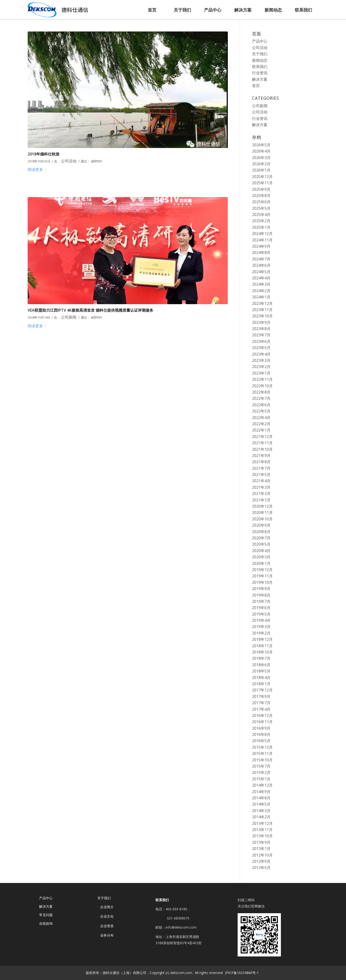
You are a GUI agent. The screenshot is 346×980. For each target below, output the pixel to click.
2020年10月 (262, 519)
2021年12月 (262, 437)
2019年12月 (262, 570)
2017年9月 (261, 696)
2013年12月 (262, 823)
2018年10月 (262, 652)
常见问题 (46, 915)
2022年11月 (262, 379)
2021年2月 (261, 493)
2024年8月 (261, 253)
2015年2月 (261, 772)
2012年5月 (261, 868)
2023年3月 (261, 360)
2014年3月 (261, 811)
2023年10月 (262, 316)
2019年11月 (262, 576)
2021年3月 (261, 487)
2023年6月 (261, 341)
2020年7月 (261, 538)
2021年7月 (261, 468)
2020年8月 (261, 532)
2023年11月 (262, 310)
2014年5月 (261, 804)
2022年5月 (261, 411)
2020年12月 (262, 506)
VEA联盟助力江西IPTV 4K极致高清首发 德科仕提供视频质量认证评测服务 (90, 310)
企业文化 (107, 916)
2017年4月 (261, 709)
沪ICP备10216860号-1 (242, 973)
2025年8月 (261, 196)
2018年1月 (261, 684)
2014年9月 (261, 792)
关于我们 (260, 54)
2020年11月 (262, 512)
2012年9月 (261, 861)
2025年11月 (262, 183)
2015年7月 (261, 766)
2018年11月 (262, 646)
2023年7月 (261, 335)
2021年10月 (262, 449)
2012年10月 (262, 855)
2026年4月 (261, 151)
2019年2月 (261, 633)
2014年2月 (261, 817)
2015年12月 (262, 747)
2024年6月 (261, 265)
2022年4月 (261, 418)
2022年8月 (261, 392)
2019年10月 (262, 582)
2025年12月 (262, 177)
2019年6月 (261, 608)
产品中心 (260, 41)
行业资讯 (260, 73)
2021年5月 (261, 475)
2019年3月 (261, 627)
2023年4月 (261, 354)
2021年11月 (262, 443)
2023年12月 (262, 303)
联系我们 (260, 67)
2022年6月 (261, 405)
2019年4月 (261, 620)
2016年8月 (261, 734)
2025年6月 (261, 202)
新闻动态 (260, 60)
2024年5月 (261, 272)
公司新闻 (69, 317)
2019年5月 (261, 614)
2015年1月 (261, 779)
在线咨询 (46, 923)
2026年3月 (261, 158)
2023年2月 (261, 367)
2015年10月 (262, 760)
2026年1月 (261, 170)
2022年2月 (261, 424)
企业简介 (107, 907)
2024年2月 (261, 291)
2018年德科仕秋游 (43, 154)
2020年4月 (261, 551)
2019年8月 (261, 595)
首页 (256, 86)
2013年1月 (261, 849)
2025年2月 (261, 221)
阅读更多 (38, 169)
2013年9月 (261, 842)
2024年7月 (261, 259)
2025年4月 (261, 215)
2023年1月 (261, 373)
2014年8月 (261, 798)
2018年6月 (261, 665)
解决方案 (260, 79)
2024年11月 (262, 240)
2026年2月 (261, 164)
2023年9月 (261, 322)
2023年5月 (261, 348)
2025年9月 (261, 189)
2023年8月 (261, 329)
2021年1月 (261, 500)
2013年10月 (262, 836)
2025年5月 (261, 208)
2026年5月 (261, 145)
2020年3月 (261, 557)
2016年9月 (261, 728)
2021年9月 (261, 456)
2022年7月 (261, 398)
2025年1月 (261, 227)
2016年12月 (262, 715)
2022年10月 (262, 386)
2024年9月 (261, 246)
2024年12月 (262, 234)
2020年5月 (261, 544)
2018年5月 (261, 671)
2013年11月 (262, 830)
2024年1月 (261, 297)
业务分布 (107, 935)
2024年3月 (261, 284)
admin (96, 161)
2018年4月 (261, 678)
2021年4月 (261, 481)
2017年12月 (262, 690)
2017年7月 (261, 703)
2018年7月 (261, 658)
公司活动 (69, 161)
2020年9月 (261, 525)
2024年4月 (261, 278)
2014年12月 (262, 785)
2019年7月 (261, 601)
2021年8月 (261, 462)
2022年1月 (261, 430)
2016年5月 (261, 741)
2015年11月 (262, 753)
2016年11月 (262, 722)
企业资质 (107, 926)
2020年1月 (261, 563)
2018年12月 (262, 639)
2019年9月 (261, 589)
